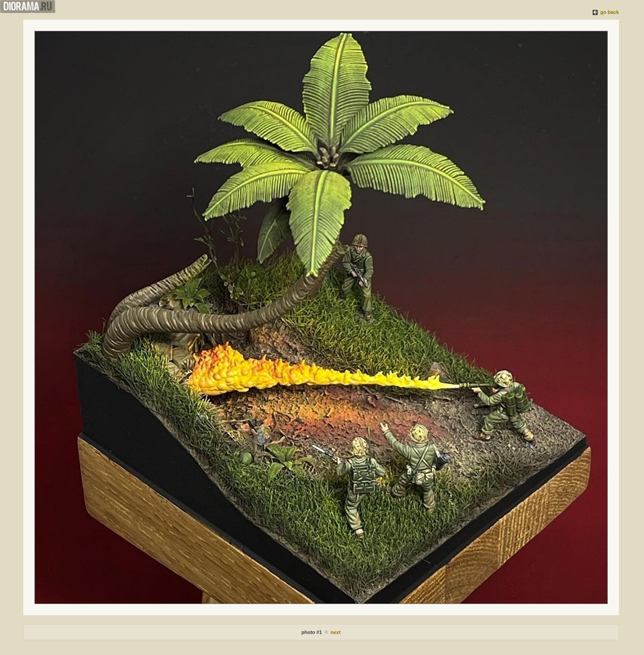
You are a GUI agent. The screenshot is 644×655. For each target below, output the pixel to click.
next (336, 632)
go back (610, 12)
